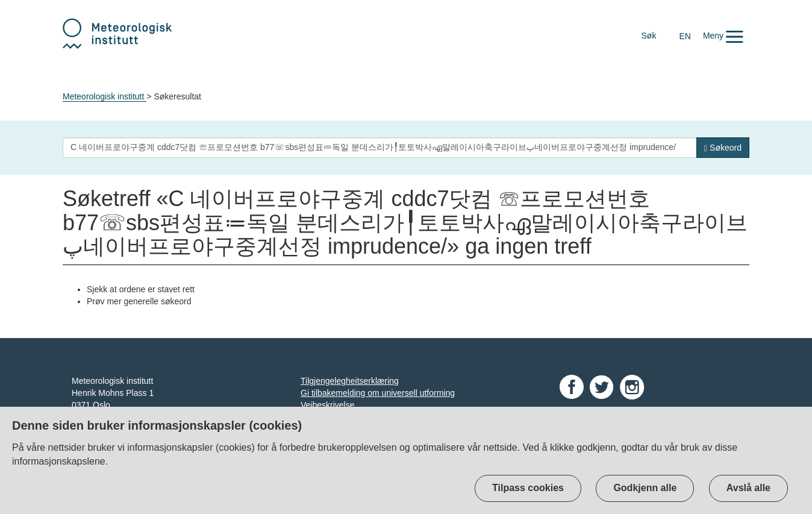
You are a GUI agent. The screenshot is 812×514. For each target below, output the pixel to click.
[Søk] (723, 148)
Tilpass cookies (528, 488)
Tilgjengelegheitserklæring (350, 381)
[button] (723, 36)
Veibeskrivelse (328, 405)
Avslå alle (748, 488)
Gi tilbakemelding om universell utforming (378, 393)
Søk (649, 36)
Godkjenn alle (645, 488)
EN (685, 36)
